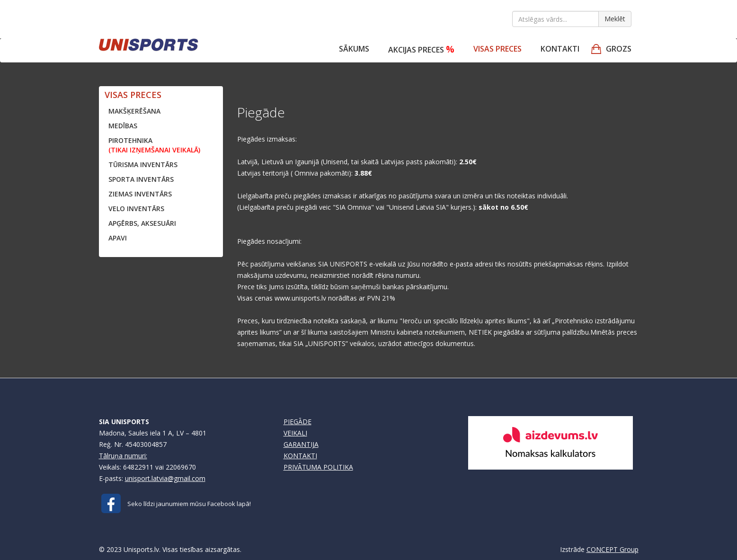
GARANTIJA (301, 444)
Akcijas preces (421, 49)
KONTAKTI (300, 456)
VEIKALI (295, 433)
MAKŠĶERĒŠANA (134, 111)
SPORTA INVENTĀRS (141, 179)
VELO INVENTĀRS (136, 209)
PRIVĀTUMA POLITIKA (318, 467)
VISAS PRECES (497, 49)
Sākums (354, 49)
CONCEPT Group (613, 549)
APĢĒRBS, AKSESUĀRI (142, 223)
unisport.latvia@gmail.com (165, 478)
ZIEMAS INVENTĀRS (140, 194)
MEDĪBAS (123, 126)
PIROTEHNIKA (154, 145)
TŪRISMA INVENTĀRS (143, 164)
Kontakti (560, 49)
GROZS (619, 49)
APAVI (118, 238)
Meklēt (615, 19)
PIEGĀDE (297, 422)
